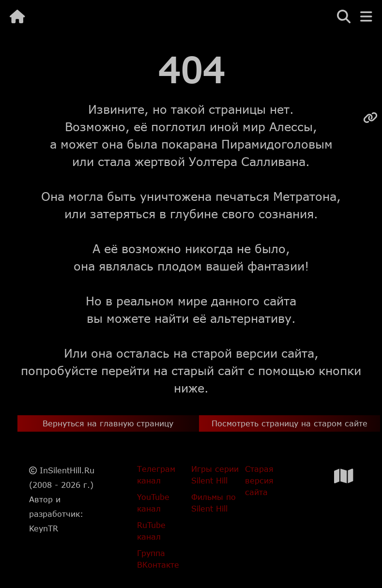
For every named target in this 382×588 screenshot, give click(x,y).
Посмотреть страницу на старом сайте (290, 423)
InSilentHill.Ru (67, 470)
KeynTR (44, 528)
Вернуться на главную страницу (108, 423)
